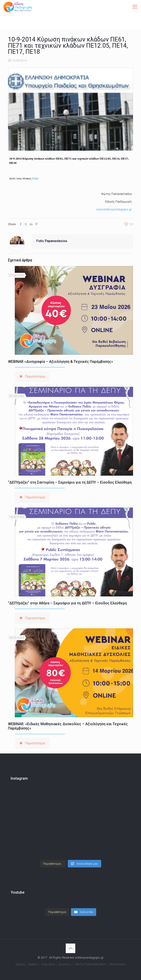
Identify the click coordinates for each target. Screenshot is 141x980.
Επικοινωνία (117, 964)
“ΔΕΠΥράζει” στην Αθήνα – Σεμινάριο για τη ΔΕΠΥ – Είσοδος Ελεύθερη (67, 603)
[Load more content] (57, 912)
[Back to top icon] (70, 948)
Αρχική (20, 964)
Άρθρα (33, 964)
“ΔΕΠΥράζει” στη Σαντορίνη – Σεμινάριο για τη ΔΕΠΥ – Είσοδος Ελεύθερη (70, 482)
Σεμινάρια (48, 964)
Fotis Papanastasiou (52, 241)
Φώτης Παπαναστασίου (90, 964)
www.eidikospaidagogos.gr (114, 209)
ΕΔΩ (35, 178)
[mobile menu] (135, 7)
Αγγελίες (65, 964)
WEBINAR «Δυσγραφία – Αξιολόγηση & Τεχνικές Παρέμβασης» (60, 362)
